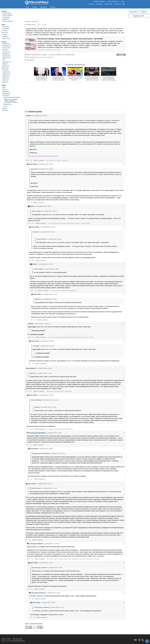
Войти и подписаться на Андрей (37, 55)
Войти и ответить (39, 160)
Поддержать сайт (138, 16)
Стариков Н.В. (7, 74)
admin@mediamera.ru (19, 641)
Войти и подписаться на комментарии (63, 55)
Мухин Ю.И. (6, 66)
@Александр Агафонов (39, 568)
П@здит (116, 218)
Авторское (44, 7)
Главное (35, 7)
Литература (6, 95)
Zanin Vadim (32, 164)
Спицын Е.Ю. (6, 72)
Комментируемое (7, 15)
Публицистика (7, 104)
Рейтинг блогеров (7, 21)
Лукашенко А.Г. (7, 62)
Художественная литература (12, 97)
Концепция (133, 12)
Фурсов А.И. (6, 78)
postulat (28, 116)
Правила (144, 12)
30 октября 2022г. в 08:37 (45, 164)
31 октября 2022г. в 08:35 (47, 227)
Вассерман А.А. (7, 46)
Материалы (118, 4)
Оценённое (6, 19)
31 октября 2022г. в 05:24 (43, 206)
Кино (4, 87)
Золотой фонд (7, 13)
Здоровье (5, 36)
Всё (28, 7)
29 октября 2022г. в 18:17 (39, 116)
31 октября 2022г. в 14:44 (45, 395)
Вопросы (53, 7)
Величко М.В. (6, 48)
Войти (123, 1)
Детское (5, 108)
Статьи (5, 106)
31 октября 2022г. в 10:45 (50, 294)
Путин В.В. (5, 68)
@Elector (36, 232)
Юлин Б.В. (5, 82)
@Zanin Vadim (36, 211)
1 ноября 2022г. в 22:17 (53, 593)
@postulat (34, 169)
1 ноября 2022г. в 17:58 (54, 433)
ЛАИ (4, 60)
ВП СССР (5, 50)
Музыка (5, 89)
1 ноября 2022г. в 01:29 (41, 324)
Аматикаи (65, 160)
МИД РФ (5, 64)
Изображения (6, 93)
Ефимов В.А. (6, 54)
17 (40, 25)
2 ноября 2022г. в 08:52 (46, 449)
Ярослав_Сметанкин (47, 57)
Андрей (28, 29)
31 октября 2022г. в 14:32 (44, 368)
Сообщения (99, 4)
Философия (6, 28)
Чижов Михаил (85, 223)
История (5, 30)
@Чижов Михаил (36, 400)
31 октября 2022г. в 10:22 (45, 264)
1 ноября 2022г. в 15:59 (51, 544)
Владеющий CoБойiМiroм (66, 223)
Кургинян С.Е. (6, 58)
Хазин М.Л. (6, 80)
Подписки (91, 4)
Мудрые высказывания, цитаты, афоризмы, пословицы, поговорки (11, 101)
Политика (5, 32)
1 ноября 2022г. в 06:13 (44, 484)
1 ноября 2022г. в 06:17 (47, 341)
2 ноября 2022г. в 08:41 (48, 602)
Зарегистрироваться (113, 1)
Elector (31, 206)
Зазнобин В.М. (7, 56)
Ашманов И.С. (7, 44)
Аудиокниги (6, 91)
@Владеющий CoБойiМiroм (41, 453)
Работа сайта (6, 38)
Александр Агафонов (35, 544)
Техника (5, 34)
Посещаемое (6, 17)
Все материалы (17, 639)
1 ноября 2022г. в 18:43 (46, 563)
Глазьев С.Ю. (6, 52)
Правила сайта (6, 639)
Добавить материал (100, 1)
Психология (6, 26)
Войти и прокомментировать (34, 624)
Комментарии (109, 4)
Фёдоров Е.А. (6, 76)
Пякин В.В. (6, 70)
